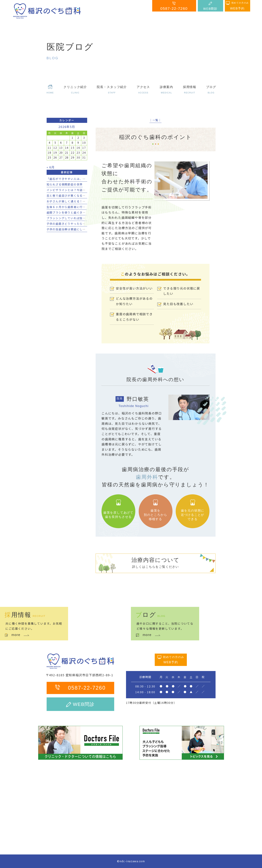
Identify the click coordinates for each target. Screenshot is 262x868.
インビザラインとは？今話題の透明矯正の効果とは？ (83, 190)
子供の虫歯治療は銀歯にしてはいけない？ (75, 229)
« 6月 (51, 167)
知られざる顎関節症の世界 (65, 184)
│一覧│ (155, 120)
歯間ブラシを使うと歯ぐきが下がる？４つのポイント (83, 212)
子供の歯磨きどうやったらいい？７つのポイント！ (81, 224)
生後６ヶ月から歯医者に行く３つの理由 (74, 207)
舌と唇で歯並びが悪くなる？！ (68, 196)
